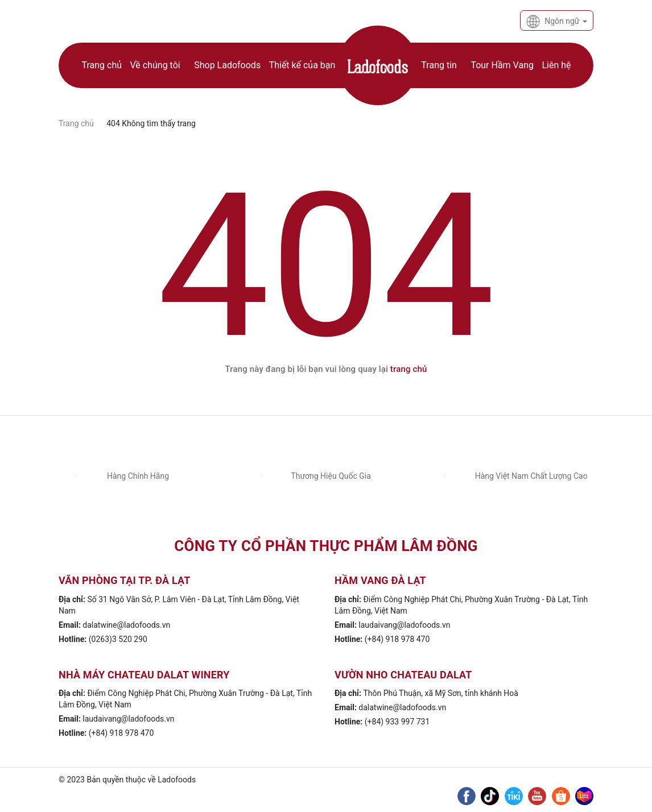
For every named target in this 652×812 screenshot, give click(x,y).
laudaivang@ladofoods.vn (404, 625)
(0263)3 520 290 (118, 639)
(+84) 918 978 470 (397, 639)
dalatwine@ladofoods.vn (126, 625)
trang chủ (409, 369)
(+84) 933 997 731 (397, 722)
